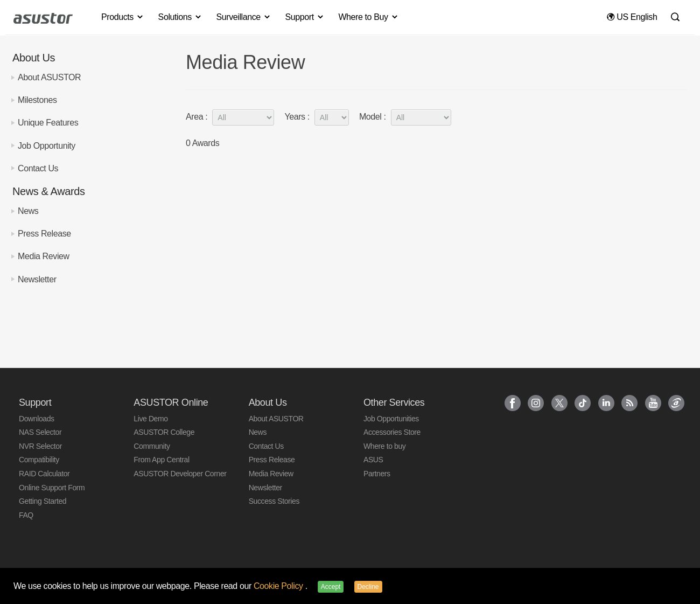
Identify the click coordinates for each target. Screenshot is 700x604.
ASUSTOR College (164, 432)
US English (632, 17)
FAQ (26, 515)
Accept (331, 587)
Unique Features (48, 123)
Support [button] (305, 17)
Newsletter (37, 279)
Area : (230, 117)
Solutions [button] (180, 17)
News (28, 211)
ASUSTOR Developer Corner (180, 474)
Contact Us (38, 168)
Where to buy (384, 446)
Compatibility (39, 460)
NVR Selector (40, 446)
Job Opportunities (391, 419)
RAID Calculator (44, 474)
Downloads (37, 419)
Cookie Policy (279, 586)
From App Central (161, 460)
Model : (405, 117)
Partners (377, 474)
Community (152, 446)
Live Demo (150, 419)
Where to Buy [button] (368, 17)
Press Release (44, 234)
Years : (316, 117)
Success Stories (274, 501)
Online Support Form (52, 488)
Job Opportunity (47, 146)
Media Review (44, 256)
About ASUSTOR (49, 77)
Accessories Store (392, 432)
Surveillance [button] (243, 17)
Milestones (37, 100)
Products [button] (123, 17)
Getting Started (43, 501)
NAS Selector (40, 432)
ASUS (373, 460)
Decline (368, 587)
